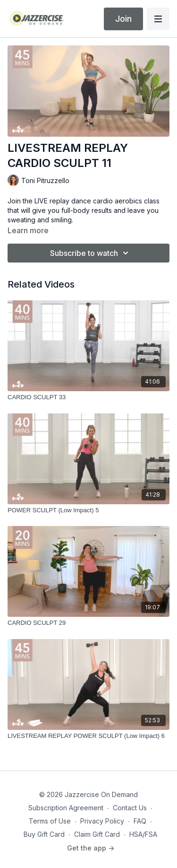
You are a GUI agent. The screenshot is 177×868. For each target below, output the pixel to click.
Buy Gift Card (44, 834)
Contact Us (130, 808)
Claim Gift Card (97, 834)
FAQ (140, 821)
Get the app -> (91, 848)
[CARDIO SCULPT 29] (88, 623)
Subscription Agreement (66, 808)
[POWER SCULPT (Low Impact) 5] (88, 510)
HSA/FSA (143, 834)
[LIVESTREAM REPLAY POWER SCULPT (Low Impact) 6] (88, 736)
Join (123, 19)
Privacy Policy (102, 821)
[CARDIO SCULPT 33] (88, 397)
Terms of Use (50, 821)
